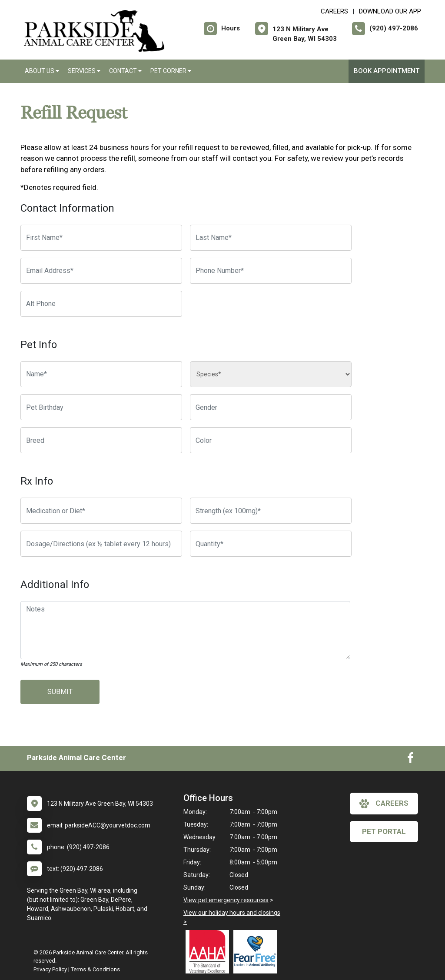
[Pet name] (101, 374)
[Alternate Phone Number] (101, 304)
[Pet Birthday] (101, 407)
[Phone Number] (271, 271)
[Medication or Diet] (101, 511)
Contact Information (67, 208)
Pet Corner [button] (171, 71)
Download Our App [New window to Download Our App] (390, 11)
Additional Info (55, 585)
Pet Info (39, 345)
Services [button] (84, 71)
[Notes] (185, 630)
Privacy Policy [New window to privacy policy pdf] (50, 969)
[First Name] (101, 238)
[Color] (271, 440)
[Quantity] (271, 544)
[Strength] (271, 511)
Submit (60, 692)
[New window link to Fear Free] (257, 952)
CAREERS (334, 11)
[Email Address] (101, 271)
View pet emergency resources (226, 900)
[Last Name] (271, 238)
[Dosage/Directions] (101, 544)
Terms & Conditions (95, 969)
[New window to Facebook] (410, 760)
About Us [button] (42, 71)
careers (384, 804)
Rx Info (37, 481)
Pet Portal (384, 831)
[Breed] (101, 440)
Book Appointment (387, 71)
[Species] (271, 374)
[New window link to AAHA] (209, 952)
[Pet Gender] (271, 407)
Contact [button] (125, 71)
